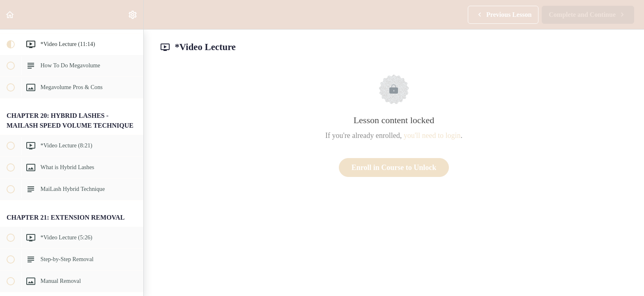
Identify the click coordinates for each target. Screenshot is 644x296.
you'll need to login (432, 135)
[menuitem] (133, 15)
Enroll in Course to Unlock (394, 168)
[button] (10, 15)
